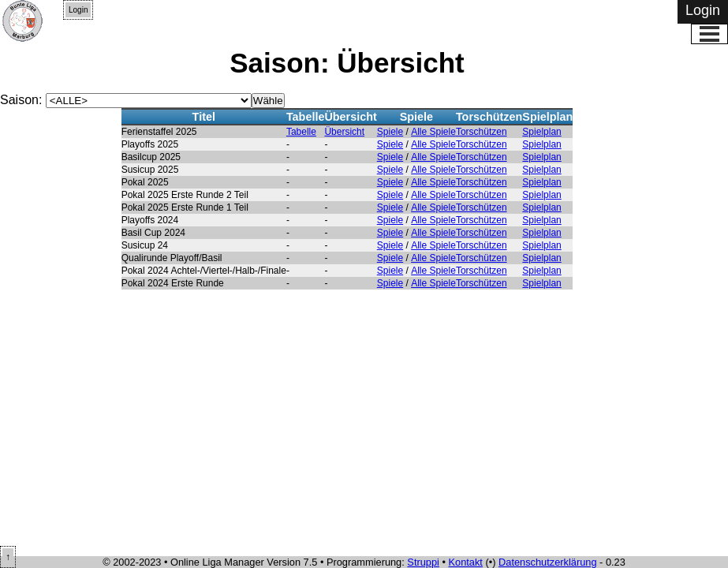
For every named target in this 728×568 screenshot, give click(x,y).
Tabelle (301, 132)
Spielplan (541, 132)
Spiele (390, 132)
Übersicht (344, 132)
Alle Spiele (433, 132)
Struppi (423, 562)
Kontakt (466, 562)
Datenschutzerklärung (547, 562)
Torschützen (482, 132)
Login (78, 10)
